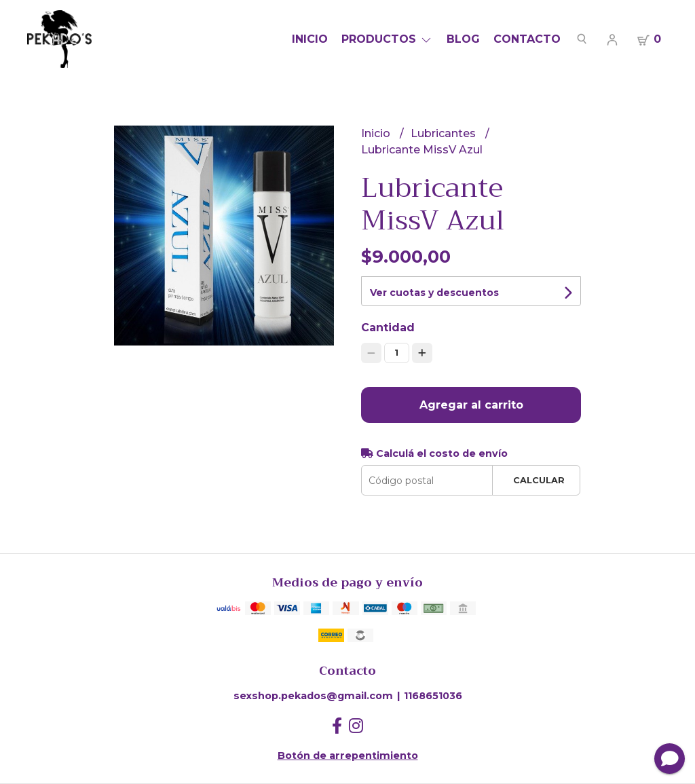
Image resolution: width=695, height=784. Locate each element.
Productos (387, 39)
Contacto (527, 39)
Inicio (310, 39)
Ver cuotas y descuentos (434, 293)
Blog (463, 39)
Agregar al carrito (471, 405)
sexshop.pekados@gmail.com (313, 696)
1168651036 (433, 696)
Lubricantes (445, 133)
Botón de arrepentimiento (348, 755)
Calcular (539, 480)
